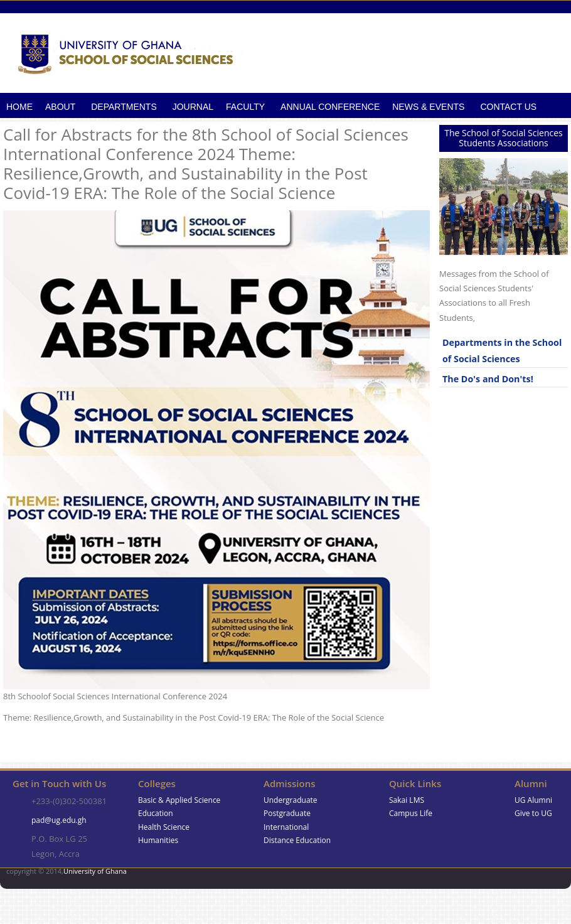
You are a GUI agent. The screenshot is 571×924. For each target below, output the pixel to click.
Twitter (558, 878)
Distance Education (297, 840)
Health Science (164, 827)
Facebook (492, 878)
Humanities (158, 840)
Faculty (245, 107)
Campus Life (411, 813)
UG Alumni (533, 800)
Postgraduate (287, 813)
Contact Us (508, 107)
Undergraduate (291, 800)
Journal (193, 107)
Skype (536, 878)
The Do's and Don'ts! (488, 379)
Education (156, 813)
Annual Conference (330, 107)
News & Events (428, 107)
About (60, 107)
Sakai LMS (407, 800)
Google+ (514, 878)
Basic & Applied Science (179, 800)
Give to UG (533, 813)
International (286, 827)
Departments (124, 107)
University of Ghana (95, 871)
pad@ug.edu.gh (59, 820)
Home (19, 107)
